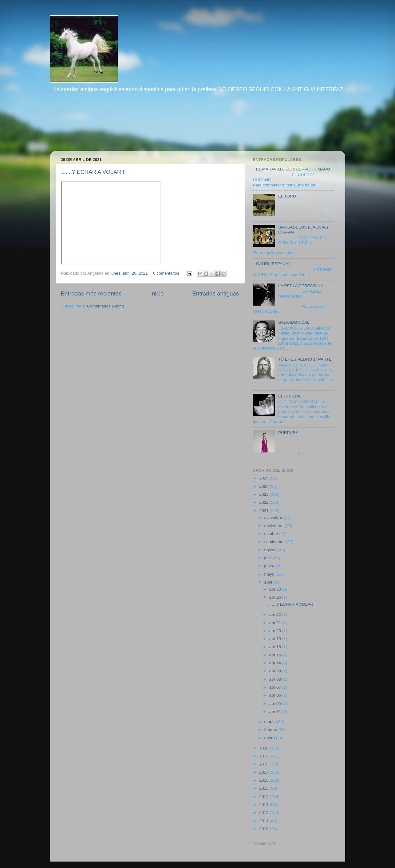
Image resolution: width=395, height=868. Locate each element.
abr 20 (276, 631)
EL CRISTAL (290, 396)
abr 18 (276, 647)
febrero (272, 730)
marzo (271, 722)
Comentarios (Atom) (106, 306)
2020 (264, 748)
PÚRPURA (288, 433)
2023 (264, 494)
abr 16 (276, 655)
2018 (264, 764)
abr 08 (276, 679)
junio (269, 566)
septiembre (275, 542)
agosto (271, 550)
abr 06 (276, 695)
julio (269, 558)
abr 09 (276, 671)
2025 (264, 478)
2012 (264, 813)
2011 (264, 821)
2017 (264, 772)
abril (269, 582)
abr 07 (276, 687)
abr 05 (276, 704)
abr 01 (276, 712)
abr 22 (276, 614)
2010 (264, 829)
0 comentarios (166, 273)
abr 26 (276, 597)
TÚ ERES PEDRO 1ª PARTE (305, 359)
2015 (264, 788)
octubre (272, 534)
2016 (264, 780)
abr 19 (276, 639)
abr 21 (276, 623)
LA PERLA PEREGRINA (301, 286)
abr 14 (276, 663)
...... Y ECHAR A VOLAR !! (93, 172)
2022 (264, 502)
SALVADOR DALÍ (294, 322)
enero (270, 738)
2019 (264, 756)
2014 (264, 797)
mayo (270, 574)
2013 (264, 805)
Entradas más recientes (91, 293)
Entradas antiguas (215, 293)
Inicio (157, 293)
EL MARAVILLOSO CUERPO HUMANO (293, 169)
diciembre (274, 517)
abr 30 (276, 589)
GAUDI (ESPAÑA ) (273, 264)
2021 (264, 511)
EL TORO (287, 196)
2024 (264, 486)
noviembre (275, 526)
